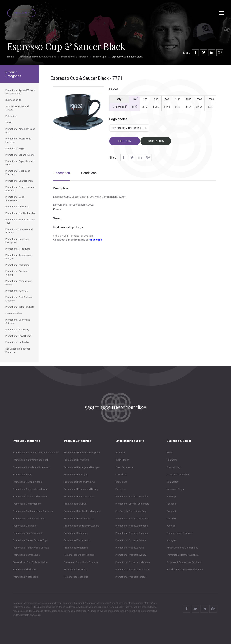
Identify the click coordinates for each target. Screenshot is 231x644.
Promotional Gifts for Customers (132, 504)
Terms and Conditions (178, 475)
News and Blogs (175, 489)
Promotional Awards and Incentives (31, 467)
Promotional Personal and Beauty (81, 489)
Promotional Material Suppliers (183, 555)
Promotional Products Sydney (131, 555)
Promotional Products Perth (130, 548)
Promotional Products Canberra (132, 533)
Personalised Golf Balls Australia (30, 562)
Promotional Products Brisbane (132, 526)
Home (11, 57)
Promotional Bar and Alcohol (28, 482)
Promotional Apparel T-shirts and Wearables (36, 453)
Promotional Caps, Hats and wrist (30, 489)
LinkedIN (171, 518)
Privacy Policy (174, 467)
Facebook (172, 504)
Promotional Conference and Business (33, 511)
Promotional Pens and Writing (79, 482)
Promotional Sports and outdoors (82, 526)
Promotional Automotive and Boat (30, 460)
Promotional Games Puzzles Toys (30, 540)
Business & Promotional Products (184, 562)
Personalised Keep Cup (76, 577)
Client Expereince (124, 467)
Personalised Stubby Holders (79, 555)
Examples (120, 489)
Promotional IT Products (76, 460)
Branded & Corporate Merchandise (185, 569)
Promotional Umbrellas (76, 548)
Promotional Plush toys (25, 569)
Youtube (171, 526)
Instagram (172, 540)
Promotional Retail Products (78, 518)
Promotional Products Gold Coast (133, 569)
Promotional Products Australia (38, 57)
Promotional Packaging (76, 475)
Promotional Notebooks (25, 577)
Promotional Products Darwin (131, 540)
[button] (129, 128)
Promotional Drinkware (74, 57)
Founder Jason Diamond (180, 533)
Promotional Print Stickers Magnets (82, 511)
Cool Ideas (121, 475)
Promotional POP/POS (75, 504)
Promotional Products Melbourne (133, 562)
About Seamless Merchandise (182, 548)
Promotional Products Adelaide (132, 518)
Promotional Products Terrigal (131, 577)
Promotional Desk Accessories (29, 518)
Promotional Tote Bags (76, 569)
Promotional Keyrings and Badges (82, 467)
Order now (125, 141)
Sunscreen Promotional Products (81, 562)
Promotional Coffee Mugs (26, 555)
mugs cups (95, 240)
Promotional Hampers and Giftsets (31, 548)
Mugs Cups (100, 57)
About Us (120, 453)
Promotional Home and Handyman (82, 453)
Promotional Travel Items (77, 540)
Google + (171, 511)
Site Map (171, 497)
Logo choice (118, 119)
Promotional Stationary (76, 533)
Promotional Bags (22, 475)
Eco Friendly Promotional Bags (131, 511)
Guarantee (172, 460)
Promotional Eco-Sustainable (28, 533)
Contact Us (121, 482)
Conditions (89, 173)
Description (62, 173)
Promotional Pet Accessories (79, 497)
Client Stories (122, 460)
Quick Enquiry (21, 13)
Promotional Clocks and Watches (30, 497)
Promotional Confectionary (27, 504)
